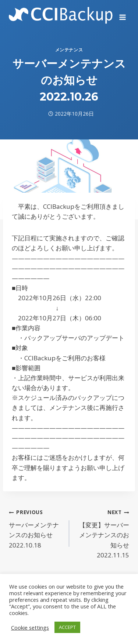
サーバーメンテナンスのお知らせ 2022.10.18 (36, 528)
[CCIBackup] (61, 14)
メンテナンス (69, 50)
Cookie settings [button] (30, 627)
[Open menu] (122, 15)
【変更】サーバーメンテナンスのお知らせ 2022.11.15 (102, 533)
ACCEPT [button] (67, 627)
